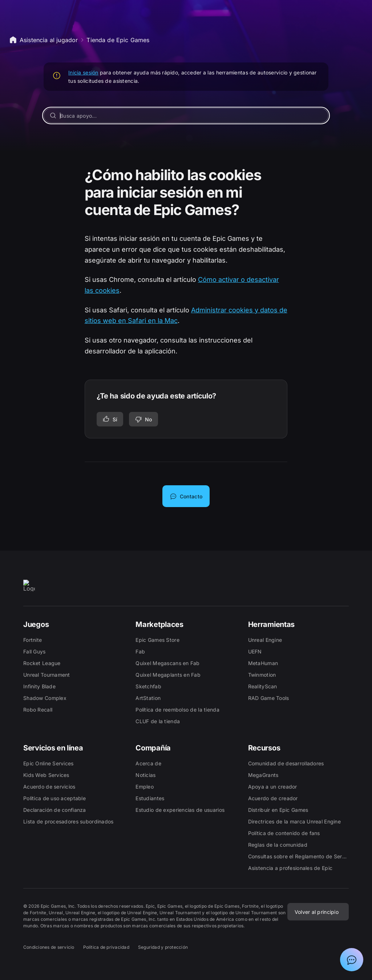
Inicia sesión (83, 72)
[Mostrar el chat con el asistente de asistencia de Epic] (352, 960)
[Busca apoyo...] (186, 116)
